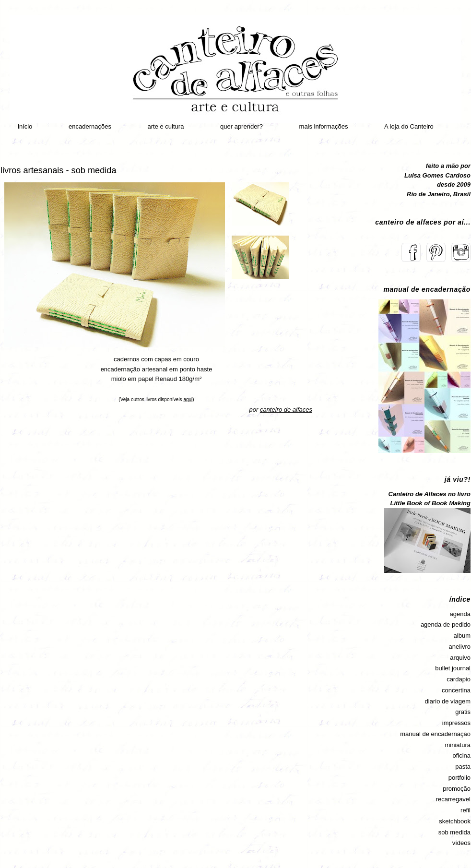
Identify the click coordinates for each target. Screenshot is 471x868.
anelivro (459, 647)
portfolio (459, 778)
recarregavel (453, 799)
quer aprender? (241, 126)
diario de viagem (448, 701)
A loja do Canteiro (409, 126)
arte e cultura (166, 126)
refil (465, 810)
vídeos (461, 843)
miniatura (458, 745)
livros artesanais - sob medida (59, 170)
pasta (463, 767)
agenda (460, 614)
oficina (461, 755)
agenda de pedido (446, 624)
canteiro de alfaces (286, 410)
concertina (456, 690)
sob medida (454, 832)
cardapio (459, 679)
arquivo (460, 658)
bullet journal (453, 668)
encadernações (90, 126)
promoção (457, 789)
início (25, 126)
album (462, 636)
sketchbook (455, 821)
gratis (463, 712)
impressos (456, 723)
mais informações (324, 126)
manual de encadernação (435, 734)
